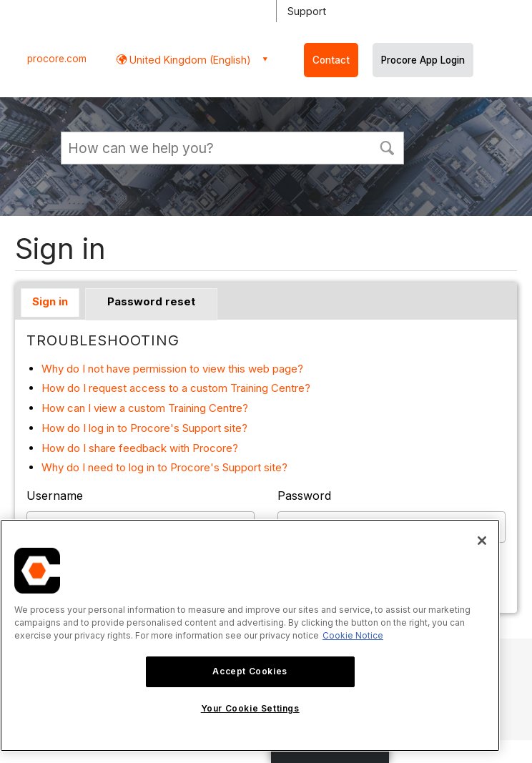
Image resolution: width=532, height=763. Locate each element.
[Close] (482, 541)
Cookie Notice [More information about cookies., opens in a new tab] (353, 635)
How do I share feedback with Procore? (140, 448)
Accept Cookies (250, 671)
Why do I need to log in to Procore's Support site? (164, 467)
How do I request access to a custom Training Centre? (176, 388)
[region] (250, 635)
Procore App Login (423, 60)
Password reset (151, 301)
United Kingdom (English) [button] (189, 60)
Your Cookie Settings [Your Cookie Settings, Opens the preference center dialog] (250, 708)
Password (304, 496)
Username (55, 496)
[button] (387, 147)
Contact (331, 60)
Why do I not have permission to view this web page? (172, 369)
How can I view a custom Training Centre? (145, 408)
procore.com (57, 59)
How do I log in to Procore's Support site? (144, 428)
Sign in (50, 301)
